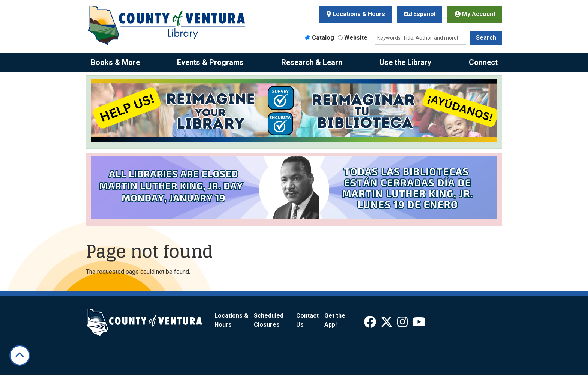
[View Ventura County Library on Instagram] (403, 324)
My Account (475, 14)
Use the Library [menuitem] (405, 62)
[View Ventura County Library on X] (387, 324)
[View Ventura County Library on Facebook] (371, 324)
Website (356, 38)
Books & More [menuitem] (115, 62)
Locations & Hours (356, 14)
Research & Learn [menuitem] (312, 62)
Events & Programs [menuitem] (210, 62)
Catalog (323, 38)
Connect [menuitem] (483, 62)
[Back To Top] (20, 355)
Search (486, 38)
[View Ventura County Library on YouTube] (419, 324)
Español (420, 14)
